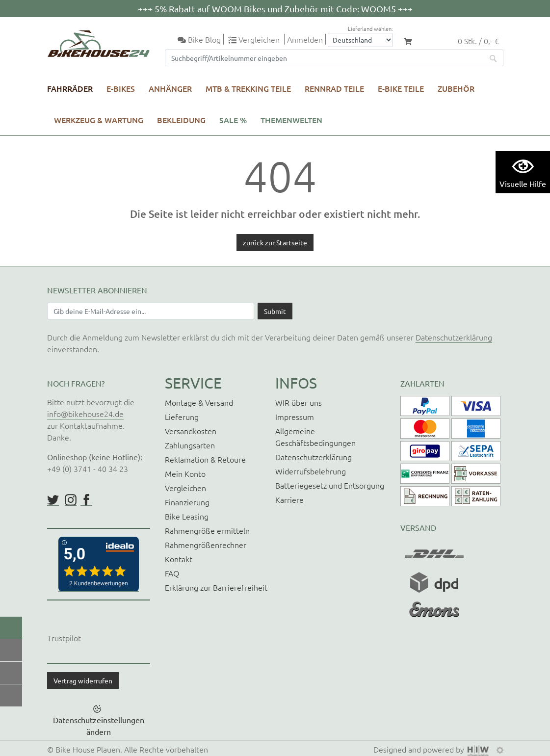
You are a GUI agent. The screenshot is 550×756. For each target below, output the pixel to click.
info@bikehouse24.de (85, 414)
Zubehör (456, 88)
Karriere (289, 499)
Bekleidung (181, 120)
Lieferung (182, 417)
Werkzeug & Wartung (99, 120)
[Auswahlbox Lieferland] (360, 40)
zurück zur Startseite (275, 242)
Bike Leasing (187, 516)
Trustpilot (64, 638)
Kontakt (179, 559)
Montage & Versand (199, 402)
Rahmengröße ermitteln (207, 530)
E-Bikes (121, 88)
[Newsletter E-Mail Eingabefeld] (151, 311)
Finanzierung (187, 502)
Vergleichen (185, 488)
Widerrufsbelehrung (311, 471)
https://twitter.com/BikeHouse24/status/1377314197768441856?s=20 (53, 500)
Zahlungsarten (190, 445)
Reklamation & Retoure (205, 459)
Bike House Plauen (88, 749)
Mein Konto (185, 473)
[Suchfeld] (324, 58)
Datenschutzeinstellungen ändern (99, 726)
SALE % (233, 120)
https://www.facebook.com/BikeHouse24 (86, 500)
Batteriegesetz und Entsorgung (330, 485)
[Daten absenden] (275, 311)
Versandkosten (191, 431)
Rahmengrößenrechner (206, 545)
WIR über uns (299, 402)
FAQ (172, 573)
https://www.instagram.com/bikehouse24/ (71, 500)
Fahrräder (70, 88)
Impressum (295, 417)
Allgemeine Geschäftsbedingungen (315, 437)
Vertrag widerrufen (83, 680)
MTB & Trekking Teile (248, 88)
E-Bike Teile (401, 88)
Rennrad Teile (334, 88)
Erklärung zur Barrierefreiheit (216, 587)
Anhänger (170, 88)
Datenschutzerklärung (454, 337)
